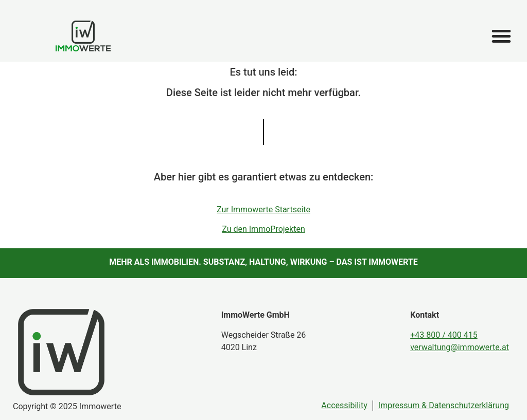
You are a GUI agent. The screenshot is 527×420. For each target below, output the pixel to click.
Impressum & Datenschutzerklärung (444, 405)
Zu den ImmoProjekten (263, 229)
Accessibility (344, 405)
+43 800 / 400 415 (444, 335)
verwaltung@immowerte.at (460, 347)
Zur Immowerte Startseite (263, 209)
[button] (501, 36)
